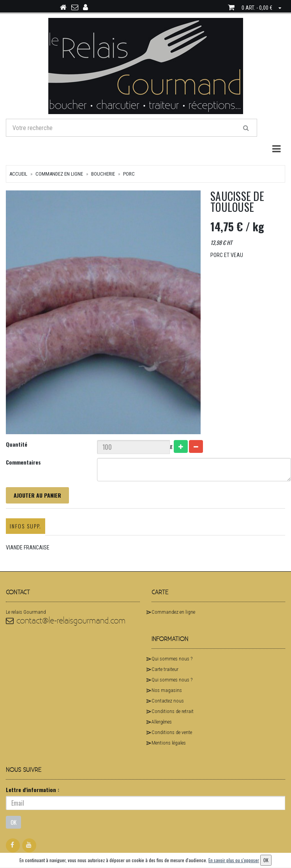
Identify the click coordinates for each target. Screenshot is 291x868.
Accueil (18, 174)
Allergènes (162, 722)
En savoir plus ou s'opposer (234, 860)
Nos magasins (167, 690)
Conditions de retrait (173, 711)
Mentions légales (169, 743)
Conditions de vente (172, 732)
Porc (129, 174)
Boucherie (103, 174)
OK (13, 822)
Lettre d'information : (33, 790)
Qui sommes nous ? (172, 659)
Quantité (17, 444)
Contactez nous (168, 701)
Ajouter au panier (37, 495)
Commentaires (23, 462)
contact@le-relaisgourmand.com (66, 621)
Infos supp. (26, 526)
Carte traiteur (165, 669)
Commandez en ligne (59, 174)
